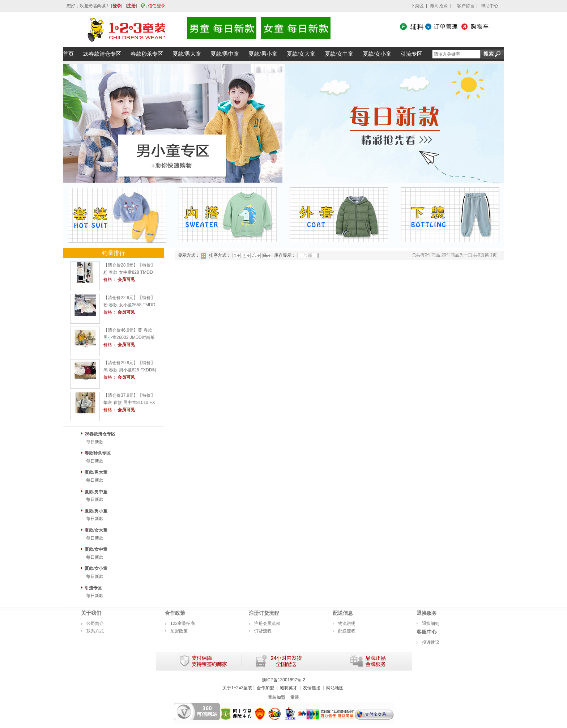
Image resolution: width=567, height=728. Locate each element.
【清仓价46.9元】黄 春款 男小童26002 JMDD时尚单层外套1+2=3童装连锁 (129, 337)
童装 (295, 697)
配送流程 (347, 631)
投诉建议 (431, 642)
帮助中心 (490, 6)
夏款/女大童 (96, 530)
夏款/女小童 (96, 569)
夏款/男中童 (96, 492)
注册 (131, 6)
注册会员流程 (267, 623)
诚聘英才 (289, 688)
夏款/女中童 (96, 549)
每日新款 (95, 442)
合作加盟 (265, 688)
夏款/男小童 (96, 511)
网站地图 (335, 688)
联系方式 (95, 631)
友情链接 (312, 688)
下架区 (417, 6)
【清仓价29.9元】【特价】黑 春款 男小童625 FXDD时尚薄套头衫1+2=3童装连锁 (130, 370)
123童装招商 (183, 623)
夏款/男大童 (96, 472)
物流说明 (347, 623)
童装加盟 (277, 697)
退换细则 (431, 623)
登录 (117, 6)
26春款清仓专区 (100, 434)
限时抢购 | (441, 6)
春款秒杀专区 (98, 453)
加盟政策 (179, 631)
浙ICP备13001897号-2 (283, 680)
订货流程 (263, 631)
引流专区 (93, 588)
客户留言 (466, 6)
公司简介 (95, 623)
